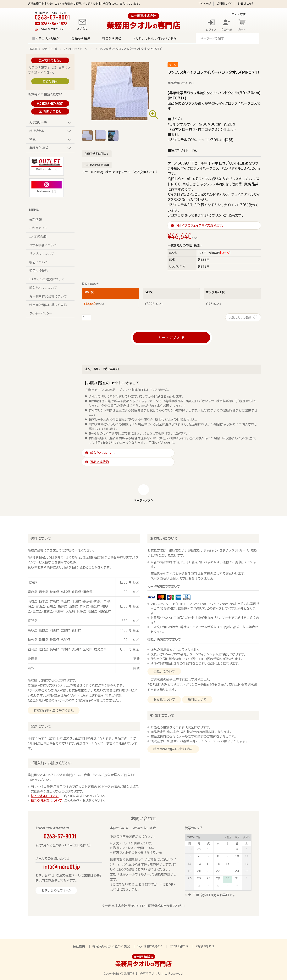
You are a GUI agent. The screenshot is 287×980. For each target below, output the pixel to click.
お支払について (164, 700)
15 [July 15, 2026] (218, 864)
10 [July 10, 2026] (237, 856)
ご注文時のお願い (50, 60)
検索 (252, 38)
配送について (41, 726)
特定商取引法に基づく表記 (48, 305)
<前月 (228, 837)
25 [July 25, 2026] (247, 871)
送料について (41, 538)
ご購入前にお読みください (51, 763)
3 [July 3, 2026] (237, 849)
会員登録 (226, 30)
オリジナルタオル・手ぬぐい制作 (155, 39)
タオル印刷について (43, 245)
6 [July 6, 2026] (199, 856)
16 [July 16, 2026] (228, 864)
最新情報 (36, 220)
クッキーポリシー (41, 313)
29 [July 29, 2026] (218, 878)
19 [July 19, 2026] (190, 871)
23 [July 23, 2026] (228, 871)
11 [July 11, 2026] (247, 856)
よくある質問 (38, 237)
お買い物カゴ (205, 946)
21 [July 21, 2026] (209, 871)
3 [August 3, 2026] (199, 886)
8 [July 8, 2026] (218, 856)
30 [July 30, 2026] (228, 878)
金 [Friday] (237, 843)
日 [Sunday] (190, 843)
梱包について (39, 262)
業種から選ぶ (81, 39)
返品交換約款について (47, 801)
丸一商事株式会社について (48, 296)
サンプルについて (42, 254)
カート (242, 30)
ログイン (211, 30)
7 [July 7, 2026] (209, 856)
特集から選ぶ (112, 39)
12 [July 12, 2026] (190, 864)
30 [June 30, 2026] (209, 849)
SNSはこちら (246, 4)
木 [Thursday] (228, 843)
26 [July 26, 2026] (190, 878)
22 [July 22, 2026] (218, 871)
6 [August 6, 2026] (227, 886)
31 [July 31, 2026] (237, 878)
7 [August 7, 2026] (237, 886)
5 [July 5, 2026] (190, 856)
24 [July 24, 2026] (237, 871)
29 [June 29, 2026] (199, 849)
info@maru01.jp (62, 867)
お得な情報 (50, 81)
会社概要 (79, 946)
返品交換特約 (39, 271)
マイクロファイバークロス (78, 49)
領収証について (162, 715)
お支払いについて (164, 538)
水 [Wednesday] (218, 843)
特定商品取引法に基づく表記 (54, 710)
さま (236, 14)
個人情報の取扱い (150, 946)
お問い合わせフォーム (56, 890)
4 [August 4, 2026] (209, 886)
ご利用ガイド (224, 4)
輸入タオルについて (43, 288)
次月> (246, 837)
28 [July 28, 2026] (209, 878)
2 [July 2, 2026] (227, 849)
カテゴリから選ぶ (47, 39)
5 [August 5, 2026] (218, 886)
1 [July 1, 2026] (218, 849)
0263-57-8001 (53, 104)
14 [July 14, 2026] (209, 864)
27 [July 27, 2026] (199, 878)
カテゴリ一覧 (50, 49)
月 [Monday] (199, 843)
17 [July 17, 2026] (237, 864)
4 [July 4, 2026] (247, 849)
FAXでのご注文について (47, 279)
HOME (33, 49)
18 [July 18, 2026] (247, 864)
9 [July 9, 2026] (228, 856)
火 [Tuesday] (209, 843)
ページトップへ (143, 501)
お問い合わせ (52, 111)
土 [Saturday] (246, 843)
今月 (237, 837)
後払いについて (164, 671)
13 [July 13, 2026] (199, 864)
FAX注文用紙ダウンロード (55, 29)
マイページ (205, 4)
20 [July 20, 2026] (199, 871)
